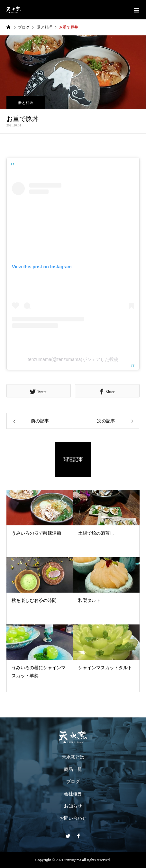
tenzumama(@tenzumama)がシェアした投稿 (73, 359)
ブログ (73, 782)
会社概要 (73, 794)
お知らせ (73, 806)
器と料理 (26, 103)
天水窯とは (73, 757)
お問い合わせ (73, 818)
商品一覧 (73, 769)
